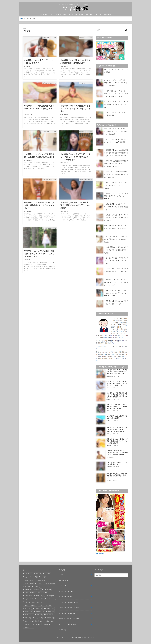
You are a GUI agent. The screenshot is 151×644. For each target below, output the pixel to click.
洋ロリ (62, 630)
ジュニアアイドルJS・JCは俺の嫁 (72, 637)
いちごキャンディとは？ (47, 14)
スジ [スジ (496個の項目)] (36, 586)
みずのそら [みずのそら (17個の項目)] (29, 580)
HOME (24, 18)
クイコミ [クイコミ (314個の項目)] (29, 583)
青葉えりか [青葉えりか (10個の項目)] (29, 627)
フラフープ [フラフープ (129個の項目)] (40, 596)
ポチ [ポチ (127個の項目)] (51, 596)
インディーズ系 (65, 596)
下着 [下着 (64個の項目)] (27, 602)
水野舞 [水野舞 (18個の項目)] (51, 611)
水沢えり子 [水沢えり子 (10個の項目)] (40, 611)
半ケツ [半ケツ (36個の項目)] (28, 608)
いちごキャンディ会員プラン (84, 14)
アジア (62, 585)
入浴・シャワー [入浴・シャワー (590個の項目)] (46, 605)
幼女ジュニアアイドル (68, 624)
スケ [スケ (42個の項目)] (27, 586)
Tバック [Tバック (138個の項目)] (29, 574)
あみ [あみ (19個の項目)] (38, 574)
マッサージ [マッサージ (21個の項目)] (29, 599)
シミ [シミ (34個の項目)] (39, 583)
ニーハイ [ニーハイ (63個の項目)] (47, 589)
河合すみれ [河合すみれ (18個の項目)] (29, 615)
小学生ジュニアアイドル (69, 619)
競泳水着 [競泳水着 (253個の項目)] (29, 621)
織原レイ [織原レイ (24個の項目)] (40, 621)
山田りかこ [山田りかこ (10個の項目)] (50, 608)
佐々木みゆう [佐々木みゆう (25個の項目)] (38, 602)
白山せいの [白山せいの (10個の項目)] (39, 618)
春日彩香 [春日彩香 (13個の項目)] (28, 611)
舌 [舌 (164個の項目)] (27, 624)
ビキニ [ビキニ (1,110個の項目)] (29, 596)
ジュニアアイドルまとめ (69, 602)
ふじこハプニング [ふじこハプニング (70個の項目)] (31, 577)
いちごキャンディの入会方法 (65, 14)
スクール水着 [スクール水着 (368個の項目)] (50, 583)
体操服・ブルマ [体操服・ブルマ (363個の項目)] (31, 605)
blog (62, 574)
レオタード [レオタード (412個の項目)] (51, 599)
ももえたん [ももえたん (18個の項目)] (41, 580)
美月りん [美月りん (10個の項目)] (51, 621)
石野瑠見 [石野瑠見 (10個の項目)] (50, 618)
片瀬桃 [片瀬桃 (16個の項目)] (28, 618)
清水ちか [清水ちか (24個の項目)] (49, 615)
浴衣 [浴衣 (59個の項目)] (39, 615)
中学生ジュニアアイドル (69, 607)
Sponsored (64, 580)
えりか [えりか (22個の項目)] (47, 574)
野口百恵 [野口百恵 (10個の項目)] (47, 624)
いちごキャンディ (66, 591)
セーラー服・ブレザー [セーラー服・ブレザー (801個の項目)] (32, 589)
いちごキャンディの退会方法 (103, 14)
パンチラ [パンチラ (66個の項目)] (43, 592)
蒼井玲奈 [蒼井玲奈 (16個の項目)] (36, 624)
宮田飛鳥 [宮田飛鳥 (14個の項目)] (38, 608)
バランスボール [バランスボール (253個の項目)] (31, 592)
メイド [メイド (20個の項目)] (40, 599)
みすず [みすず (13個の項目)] (43, 577)
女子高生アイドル (67, 613)
